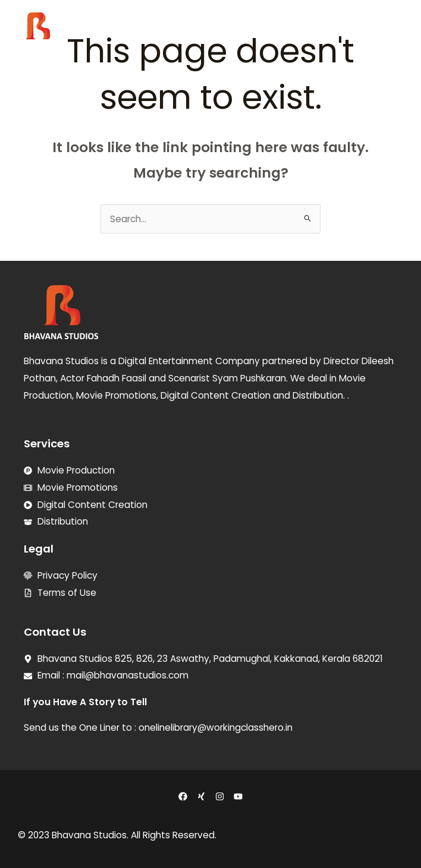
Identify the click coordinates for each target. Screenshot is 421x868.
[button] (397, 31)
